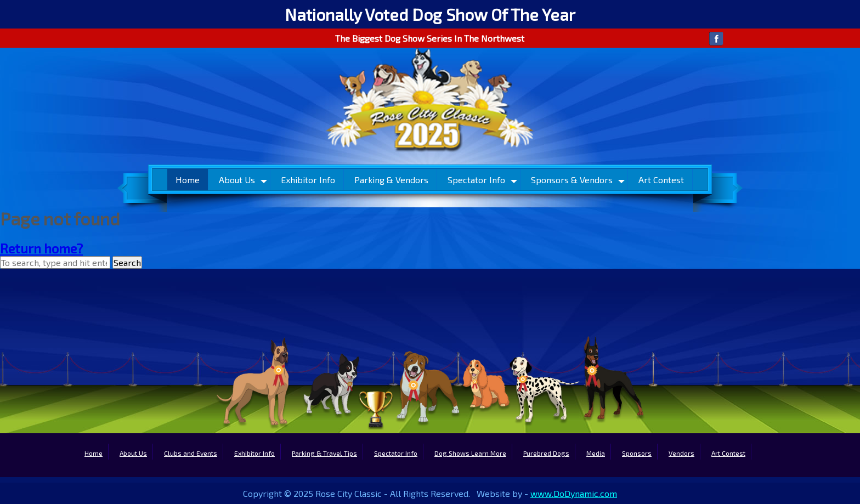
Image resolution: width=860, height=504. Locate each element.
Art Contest (661, 180)
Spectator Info (476, 180)
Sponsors (637, 453)
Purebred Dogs (546, 453)
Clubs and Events (191, 453)
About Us (237, 180)
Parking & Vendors (391, 180)
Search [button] (127, 262)
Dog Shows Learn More (470, 453)
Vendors (681, 453)
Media (596, 453)
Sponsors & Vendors (572, 180)
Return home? (41, 248)
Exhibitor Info (308, 180)
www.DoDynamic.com (574, 493)
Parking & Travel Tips (324, 453)
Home (188, 180)
